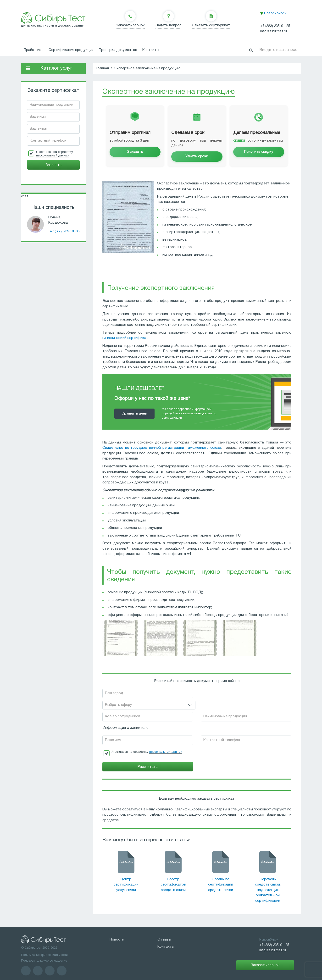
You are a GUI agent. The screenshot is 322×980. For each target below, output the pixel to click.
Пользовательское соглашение (44, 950)
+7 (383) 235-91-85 (275, 26)
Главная (102, 68)
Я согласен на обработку (55, 154)
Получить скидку (259, 152)
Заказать (135, 152)
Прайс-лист (33, 50)
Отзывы (164, 928)
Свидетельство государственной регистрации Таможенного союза (162, 448)
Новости (117, 928)
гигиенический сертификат (125, 338)
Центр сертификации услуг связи (126, 873)
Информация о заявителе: (126, 717)
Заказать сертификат (211, 25)
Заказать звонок (130, 25)
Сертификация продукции (71, 50)
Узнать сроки (197, 156)
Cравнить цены (134, 414)
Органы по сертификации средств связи (221, 873)
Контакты (151, 50)
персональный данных (53, 156)
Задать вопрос (168, 25)
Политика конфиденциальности (44, 944)
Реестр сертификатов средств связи (173, 873)
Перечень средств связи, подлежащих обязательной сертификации (268, 879)
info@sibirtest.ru (274, 31)
